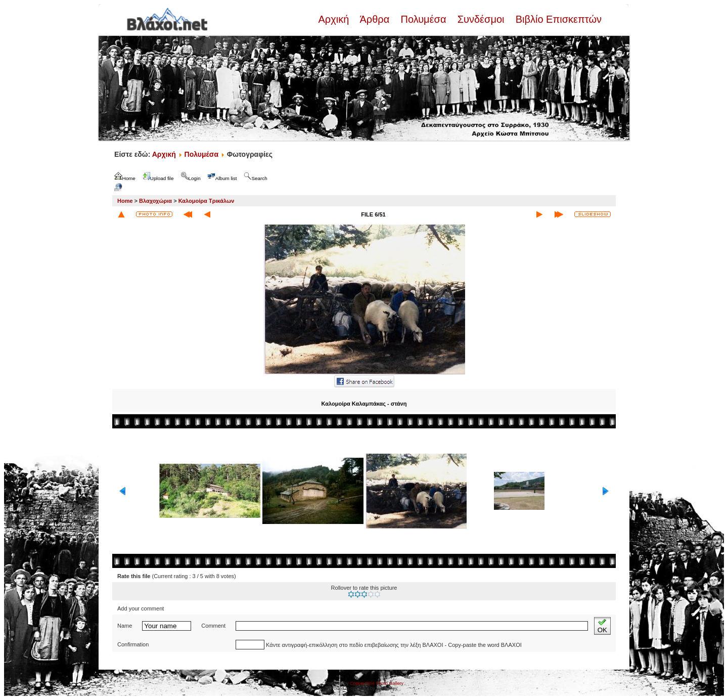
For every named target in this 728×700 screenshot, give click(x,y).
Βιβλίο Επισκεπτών (557, 19)
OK (602, 626)
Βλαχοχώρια (155, 201)
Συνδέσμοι (481, 19)
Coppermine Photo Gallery (377, 683)
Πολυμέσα (423, 19)
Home (125, 201)
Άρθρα (375, 19)
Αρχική (335, 19)
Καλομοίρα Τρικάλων (207, 201)
